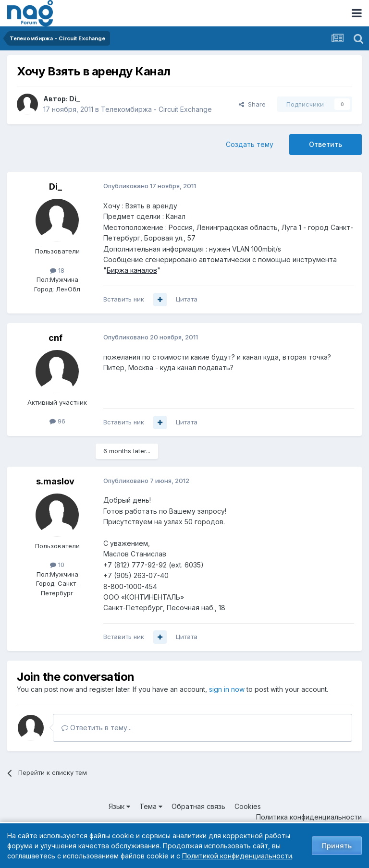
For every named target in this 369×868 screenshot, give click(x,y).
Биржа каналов (132, 270)
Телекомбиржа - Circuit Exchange (156, 109)
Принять (337, 846)
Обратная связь (198, 806)
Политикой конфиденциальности (237, 856)
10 (57, 565)
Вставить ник (124, 299)
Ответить (326, 144)
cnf (55, 338)
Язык (119, 806)
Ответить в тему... (97, 728)
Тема (151, 806)
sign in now (227, 689)
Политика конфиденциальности (309, 817)
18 (57, 270)
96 (57, 421)
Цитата (187, 299)
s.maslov (55, 481)
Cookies (248, 806)
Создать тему (250, 144)
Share (252, 104)
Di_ (74, 99)
